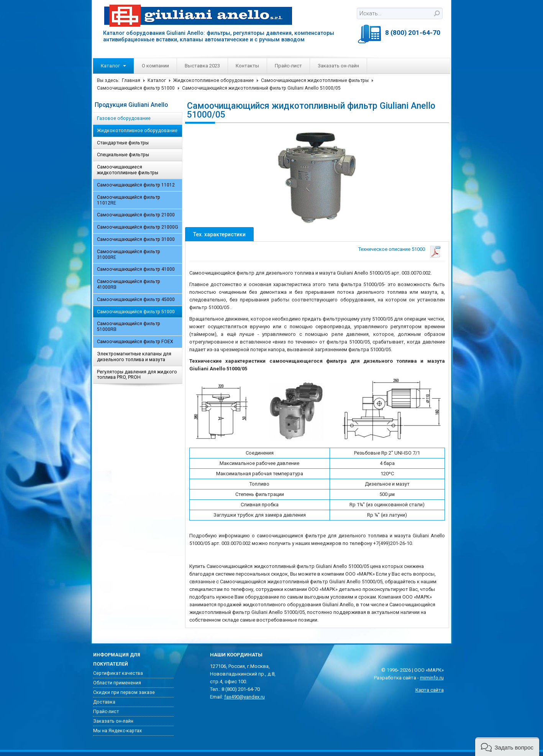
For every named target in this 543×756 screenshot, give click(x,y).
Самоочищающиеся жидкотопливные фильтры (315, 80)
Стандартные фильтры (123, 143)
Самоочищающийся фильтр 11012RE (129, 200)
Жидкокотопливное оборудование (213, 80)
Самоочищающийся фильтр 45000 (136, 299)
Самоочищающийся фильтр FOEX (135, 342)
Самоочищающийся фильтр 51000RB (129, 326)
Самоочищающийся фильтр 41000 (136, 269)
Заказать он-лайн (338, 66)
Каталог (113, 66)
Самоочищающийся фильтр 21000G (138, 227)
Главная (131, 80)
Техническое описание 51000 (392, 249)
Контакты (247, 66)
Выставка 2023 (202, 66)
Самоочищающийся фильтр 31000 (136, 239)
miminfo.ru (432, 678)
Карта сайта (430, 690)
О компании (155, 66)
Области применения (117, 683)
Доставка (104, 702)
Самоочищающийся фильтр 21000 (136, 215)
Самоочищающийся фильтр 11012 (136, 185)
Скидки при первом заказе (124, 692)
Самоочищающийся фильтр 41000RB (129, 284)
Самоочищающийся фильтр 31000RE (129, 254)
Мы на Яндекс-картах (117, 731)
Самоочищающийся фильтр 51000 (136, 88)
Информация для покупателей (117, 659)
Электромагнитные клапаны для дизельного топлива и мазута (134, 357)
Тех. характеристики (219, 234)
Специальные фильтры (123, 155)
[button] (507, 747)
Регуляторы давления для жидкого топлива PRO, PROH (137, 375)
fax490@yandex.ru (244, 697)
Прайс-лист (288, 66)
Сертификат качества (118, 673)
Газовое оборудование (124, 118)
